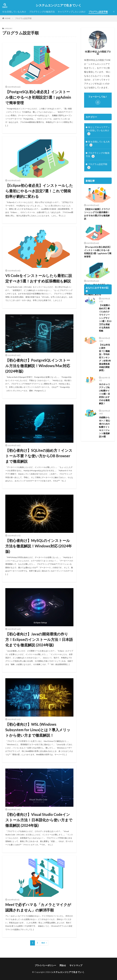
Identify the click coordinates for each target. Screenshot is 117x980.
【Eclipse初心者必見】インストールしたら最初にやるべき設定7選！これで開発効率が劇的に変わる (39, 191)
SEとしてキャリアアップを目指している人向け (98, 131)
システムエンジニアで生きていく (58, 5)
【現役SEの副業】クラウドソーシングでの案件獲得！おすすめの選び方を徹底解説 (97, 214)
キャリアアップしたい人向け (72, 12)
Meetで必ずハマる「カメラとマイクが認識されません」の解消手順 (38, 907)
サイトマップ (76, 965)
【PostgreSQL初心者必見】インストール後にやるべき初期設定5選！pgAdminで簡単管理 (38, 97)
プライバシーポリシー (45, 965)
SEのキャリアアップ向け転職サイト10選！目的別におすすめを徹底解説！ (105, 411)
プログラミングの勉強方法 (42, 12)
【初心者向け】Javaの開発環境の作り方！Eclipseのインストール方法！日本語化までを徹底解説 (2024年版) (39, 639)
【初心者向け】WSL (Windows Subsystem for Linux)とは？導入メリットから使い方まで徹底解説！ (38, 730)
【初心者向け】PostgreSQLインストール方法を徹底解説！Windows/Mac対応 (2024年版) (38, 366)
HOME (8, 18)
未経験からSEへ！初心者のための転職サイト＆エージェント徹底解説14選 (105, 445)
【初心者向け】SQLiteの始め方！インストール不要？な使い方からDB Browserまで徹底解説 (39, 456)
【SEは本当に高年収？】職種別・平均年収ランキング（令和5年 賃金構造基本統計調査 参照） (105, 375)
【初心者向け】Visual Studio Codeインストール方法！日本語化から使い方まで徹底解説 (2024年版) (39, 820)
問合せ (63, 965)
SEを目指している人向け (14, 12)
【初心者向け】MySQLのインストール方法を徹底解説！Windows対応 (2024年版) (39, 546)
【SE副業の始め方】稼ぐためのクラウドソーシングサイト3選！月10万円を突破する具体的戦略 (105, 336)
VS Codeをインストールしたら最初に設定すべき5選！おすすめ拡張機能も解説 (39, 278)
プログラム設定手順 (98, 12)
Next (43, 943)
